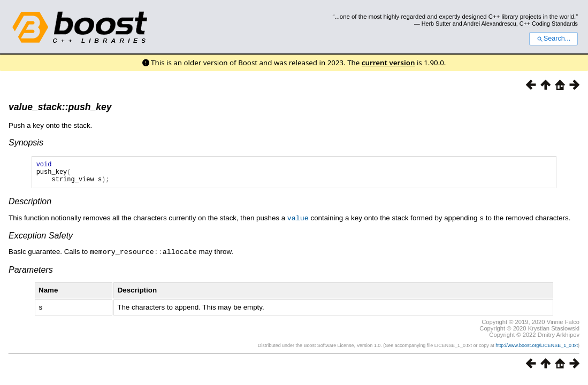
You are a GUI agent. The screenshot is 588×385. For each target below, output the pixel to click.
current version (388, 63)
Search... (553, 38)
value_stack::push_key (60, 107)
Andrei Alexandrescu (490, 24)
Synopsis (26, 143)
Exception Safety (41, 240)
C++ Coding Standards (549, 24)
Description (30, 206)
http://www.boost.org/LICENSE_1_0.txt (537, 349)
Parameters (31, 274)
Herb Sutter (436, 24)
